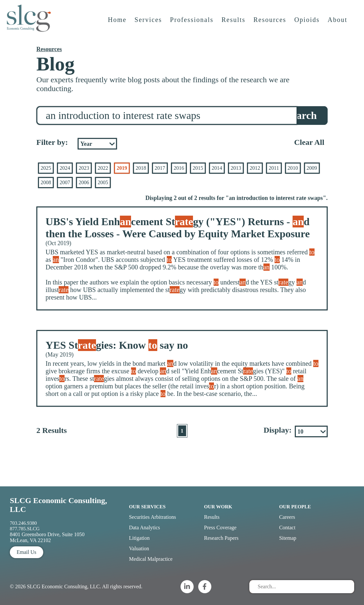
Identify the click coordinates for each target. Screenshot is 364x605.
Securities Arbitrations (153, 517)
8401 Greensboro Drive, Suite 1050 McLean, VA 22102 (47, 537)
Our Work (218, 507)
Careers (287, 517)
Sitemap (288, 538)
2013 (236, 168)
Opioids (308, 25)
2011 (274, 168)
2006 (84, 182)
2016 (179, 168)
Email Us (27, 552)
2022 (103, 168)
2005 (103, 182)
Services (149, 25)
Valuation (139, 548)
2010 (293, 168)
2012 (255, 168)
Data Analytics (145, 527)
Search (301, 115)
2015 (198, 168)
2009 (312, 168)
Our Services (147, 507)
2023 (84, 168)
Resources (271, 25)
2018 (141, 168)
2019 (122, 168)
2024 (65, 168)
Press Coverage (220, 527)
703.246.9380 (23, 523)
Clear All (309, 142)
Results (234, 25)
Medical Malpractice (151, 559)
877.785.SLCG (25, 529)
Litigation (139, 538)
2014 (217, 168)
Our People (295, 507)
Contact (287, 527)
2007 (65, 182)
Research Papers (221, 538)
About (338, 25)
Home (118, 25)
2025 (46, 168)
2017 (160, 168)
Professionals (193, 25)
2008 (46, 182)
